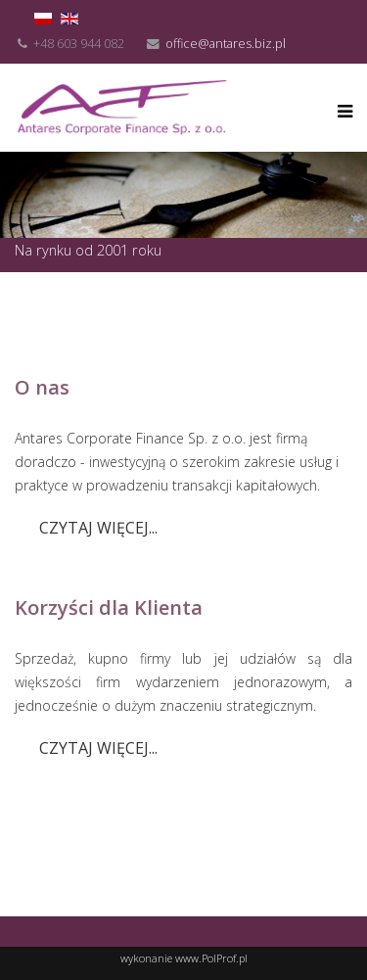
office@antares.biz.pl (226, 44)
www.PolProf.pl (211, 958)
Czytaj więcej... (98, 528)
